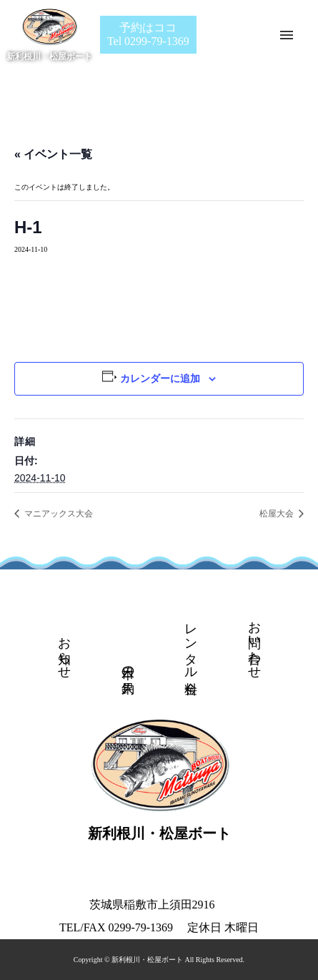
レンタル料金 (191, 644)
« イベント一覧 (53, 154)
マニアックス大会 (58, 514)
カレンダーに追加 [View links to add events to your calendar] (160, 378)
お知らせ (64, 650)
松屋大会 (278, 514)
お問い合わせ (254, 642)
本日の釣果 (128, 665)
